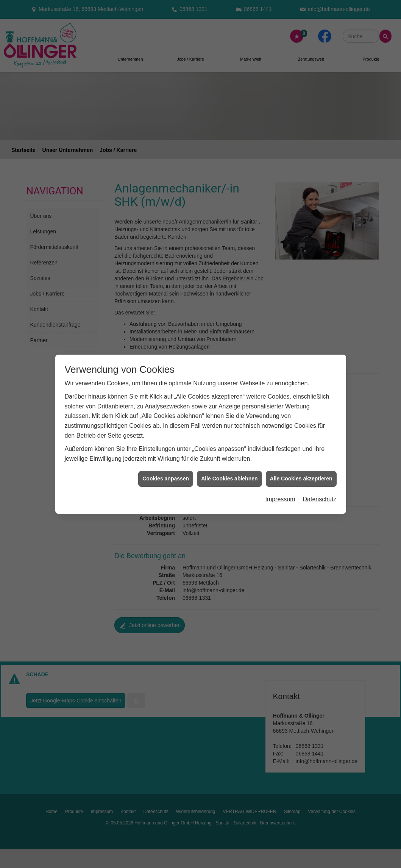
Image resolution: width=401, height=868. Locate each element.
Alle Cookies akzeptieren (301, 457)
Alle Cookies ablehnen (229, 457)
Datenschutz (320, 477)
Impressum (280, 477)
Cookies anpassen (166, 457)
